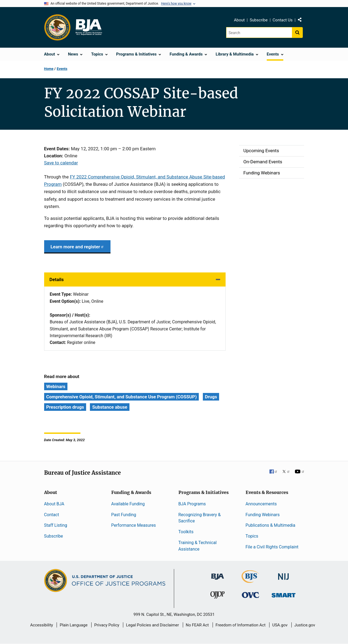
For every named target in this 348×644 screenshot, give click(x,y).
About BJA (54, 504)
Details (57, 279)
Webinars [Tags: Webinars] (56, 386)
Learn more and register (77, 247)
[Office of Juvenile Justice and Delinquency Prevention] (217, 596)
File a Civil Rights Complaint (272, 547)
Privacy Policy (107, 625)
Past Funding (124, 515)
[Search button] (297, 32)
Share (302, 21)
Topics (252, 536)
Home (49, 69)
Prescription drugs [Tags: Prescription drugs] (65, 407)
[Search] (259, 32)
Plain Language (74, 625)
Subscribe (259, 20)
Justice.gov (305, 625)
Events (62, 69)
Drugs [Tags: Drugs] (211, 397)
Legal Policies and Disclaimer (152, 625)
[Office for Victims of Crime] (251, 595)
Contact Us (283, 20)
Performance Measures (134, 525)
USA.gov (280, 625)
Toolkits (186, 532)
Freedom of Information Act (241, 625)
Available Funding (128, 504)
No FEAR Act (197, 625)
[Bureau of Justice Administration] (218, 574)
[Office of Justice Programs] (57, 27)
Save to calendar (61, 163)
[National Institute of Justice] (284, 574)
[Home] (89, 27)
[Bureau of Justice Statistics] (250, 580)
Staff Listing (56, 525)
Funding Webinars (263, 515)
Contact (52, 515)
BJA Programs (192, 504)
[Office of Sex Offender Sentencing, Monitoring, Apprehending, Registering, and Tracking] (284, 594)
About (239, 20)
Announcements (261, 504)
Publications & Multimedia (271, 525)
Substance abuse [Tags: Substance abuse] (110, 407)
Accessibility (42, 625)
